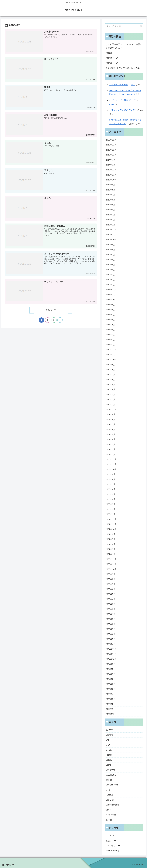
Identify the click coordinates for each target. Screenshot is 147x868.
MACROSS (111, 775)
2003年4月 (110, 694)
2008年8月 (110, 479)
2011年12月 (111, 290)
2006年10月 (111, 569)
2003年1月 (110, 709)
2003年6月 (110, 689)
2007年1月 (110, 554)
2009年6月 (110, 430)
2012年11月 (111, 235)
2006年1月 (110, 614)
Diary (108, 745)
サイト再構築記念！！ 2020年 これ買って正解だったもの (124, 46)
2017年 (109, 53)
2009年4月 (110, 439)
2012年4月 (110, 270)
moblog (109, 780)
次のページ (51, 310)
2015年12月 (111, 155)
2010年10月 (111, 360)
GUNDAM (110, 770)
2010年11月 (111, 355)
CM (107, 740)
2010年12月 (111, 350)
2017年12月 (111, 145)
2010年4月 (110, 389)
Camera (109, 735)
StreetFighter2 (112, 805)
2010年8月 (110, 370)
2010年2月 (110, 399)
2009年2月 (110, 449)
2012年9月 (110, 245)
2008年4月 (110, 499)
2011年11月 (111, 295)
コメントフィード (114, 846)
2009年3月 (110, 444)
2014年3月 (110, 165)
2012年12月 (111, 230)
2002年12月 (111, 714)
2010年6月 (110, 380)
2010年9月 (110, 365)
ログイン (110, 836)
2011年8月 (110, 310)
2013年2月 (110, 220)
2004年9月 (110, 664)
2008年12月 (111, 459)
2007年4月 (110, 544)
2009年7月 (110, 424)
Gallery (109, 760)
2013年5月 (110, 205)
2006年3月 (110, 604)
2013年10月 (111, 180)
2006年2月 (110, 609)
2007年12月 (111, 519)
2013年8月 (110, 190)
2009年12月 (111, 409)
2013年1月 (110, 225)
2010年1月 (110, 405)
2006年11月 (111, 564)
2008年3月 (110, 504)
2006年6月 (110, 589)
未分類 (109, 820)
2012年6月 (110, 260)
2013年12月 (111, 170)
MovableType (112, 785)
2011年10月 (111, 300)
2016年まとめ (112, 58)
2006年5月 (110, 594)
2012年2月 (110, 280)
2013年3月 (110, 215)
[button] (141, 26)
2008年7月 (110, 484)
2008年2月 (110, 509)
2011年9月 (110, 305)
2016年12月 (111, 150)
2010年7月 (110, 374)
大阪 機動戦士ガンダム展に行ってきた (123, 68)
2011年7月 (110, 315)
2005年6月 (110, 634)
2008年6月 (110, 489)
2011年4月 (110, 330)
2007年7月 (110, 539)
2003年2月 (110, 704)
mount (112, 104)
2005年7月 (110, 629)
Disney (109, 750)
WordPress (111, 815)
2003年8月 (110, 684)
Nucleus (109, 795)
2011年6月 (110, 320)
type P (108, 810)
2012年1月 (110, 285)
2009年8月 (110, 419)
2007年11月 (111, 524)
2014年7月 (110, 160)
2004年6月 (110, 679)
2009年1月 (110, 454)
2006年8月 (110, 579)
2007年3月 (110, 549)
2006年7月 (110, 584)
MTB (108, 790)
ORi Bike (110, 800)
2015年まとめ (112, 63)
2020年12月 (111, 140)
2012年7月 (110, 255)
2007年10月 (111, 529)
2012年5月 (110, 265)
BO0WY (109, 730)
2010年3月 (110, 395)
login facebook (128, 94)
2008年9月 (110, 474)
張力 (133, 85)
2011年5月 (110, 325)
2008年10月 (111, 469)
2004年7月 (110, 674)
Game (108, 765)
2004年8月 (110, 669)
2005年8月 (110, 624)
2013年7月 (110, 195)
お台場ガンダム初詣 (119, 85)
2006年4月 (110, 599)
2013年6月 (110, 200)
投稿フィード (112, 841)
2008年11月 (111, 464)
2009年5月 (110, 434)
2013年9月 (110, 185)
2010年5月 (110, 385)
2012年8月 (110, 250)
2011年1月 (110, 345)
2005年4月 (110, 644)
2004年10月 (111, 659)
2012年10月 (111, 240)
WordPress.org (112, 851)
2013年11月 (111, 175)
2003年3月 (110, 699)
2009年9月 (110, 414)
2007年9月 (110, 534)
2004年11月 (111, 654)
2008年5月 (110, 494)
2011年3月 (110, 335)
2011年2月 (110, 340)
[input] (124, 26)
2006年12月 (111, 559)
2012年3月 (110, 275)
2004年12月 (111, 649)
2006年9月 (110, 574)
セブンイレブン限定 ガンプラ (123, 100)
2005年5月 (110, 639)
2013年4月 (110, 210)
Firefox (109, 755)
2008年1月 (110, 514)
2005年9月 (110, 619)
